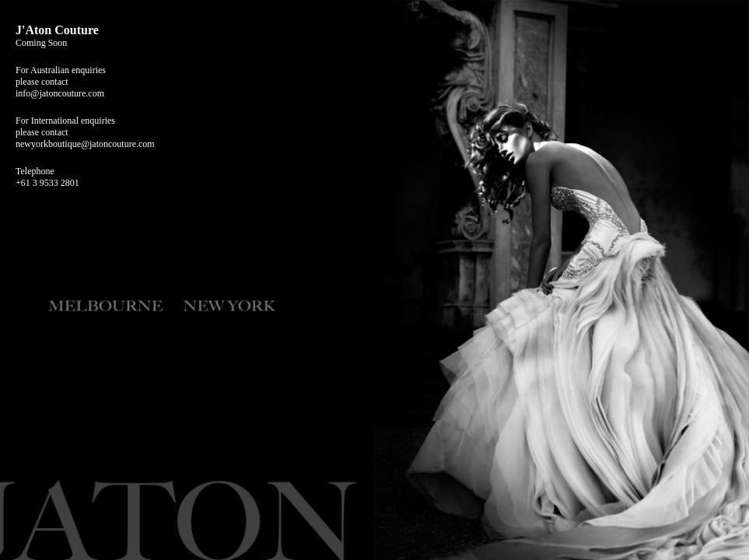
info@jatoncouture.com (60, 93)
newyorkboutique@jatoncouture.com (85, 144)
